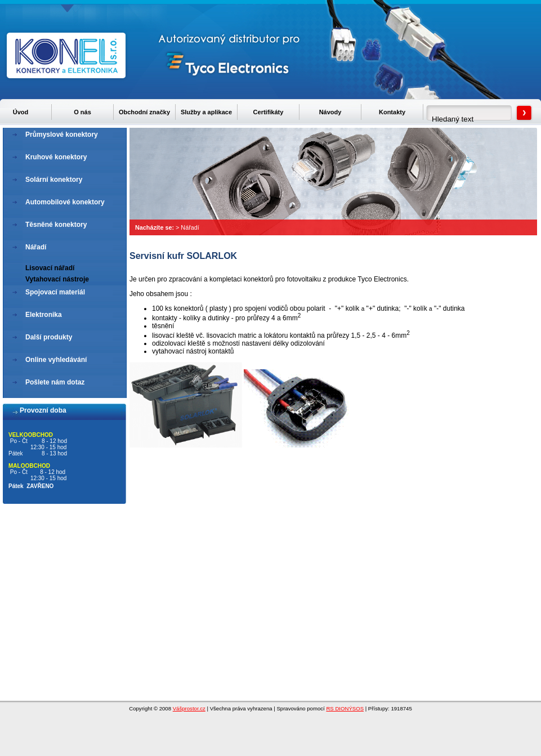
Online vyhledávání (56, 360)
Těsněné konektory (56, 225)
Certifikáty (269, 112)
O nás (82, 112)
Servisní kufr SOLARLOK (183, 256)
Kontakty (392, 112)
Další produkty (49, 337)
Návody (330, 112)
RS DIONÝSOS (345, 708)
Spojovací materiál (55, 292)
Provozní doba (43, 410)
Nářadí (190, 227)
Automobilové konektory (65, 202)
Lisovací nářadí (50, 268)
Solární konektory (54, 180)
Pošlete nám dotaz (55, 382)
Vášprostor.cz (189, 708)
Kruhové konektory (56, 157)
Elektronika (44, 315)
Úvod (21, 112)
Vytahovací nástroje (57, 279)
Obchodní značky (144, 112)
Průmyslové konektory (62, 135)
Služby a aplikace (206, 112)
